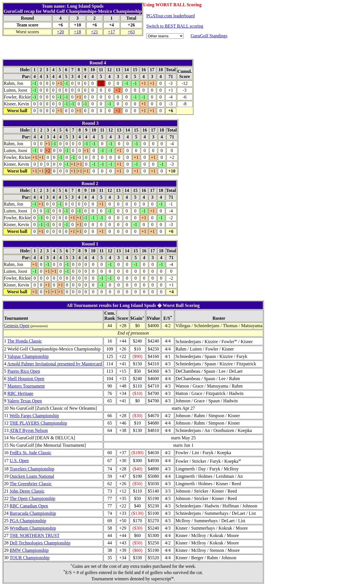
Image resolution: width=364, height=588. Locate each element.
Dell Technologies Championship (40, 543)
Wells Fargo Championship (34, 416)
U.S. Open (19, 461)
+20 (60, 32)
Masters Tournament (26, 386)
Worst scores (27, 32)
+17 (111, 32)
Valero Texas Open (25, 401)
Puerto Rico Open (24, 371)
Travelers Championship (32, 469)
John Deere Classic (27, 491)
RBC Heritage (20, 393)
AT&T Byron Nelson (29, 430)
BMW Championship (29, 550)
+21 (95, 32)
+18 (77, 32)
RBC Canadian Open (29, 506)
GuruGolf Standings (209, 36)
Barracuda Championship (33, 513)
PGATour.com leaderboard (170, 16)
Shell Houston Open (26, 379)
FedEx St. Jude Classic (31, 453)
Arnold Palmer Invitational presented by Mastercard (55, 364)
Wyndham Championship (33, 528)
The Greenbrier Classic (31, 484)
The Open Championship (33, 498)
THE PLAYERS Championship (38, 423)
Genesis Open (17, 326)
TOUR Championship (30, 558)
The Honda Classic (25, 341)
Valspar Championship (28, 356)
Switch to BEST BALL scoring (175, 26)
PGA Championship (28, 521)
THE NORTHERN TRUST (35, 535)
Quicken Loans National (32, 476)
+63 (131, 32)
